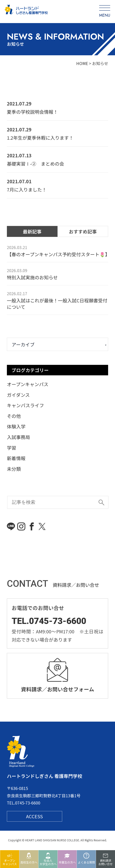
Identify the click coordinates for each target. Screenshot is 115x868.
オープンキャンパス (28, 384)
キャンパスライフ (25, 405)
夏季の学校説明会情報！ (32, 112)
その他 (14, 416)
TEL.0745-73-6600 (49, 621)
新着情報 (16, 458)
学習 (12, 448)
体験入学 (16, 426)
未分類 (14, 469)
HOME (82, 63)
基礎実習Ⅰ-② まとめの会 (35, 164)
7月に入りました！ (27, 189)
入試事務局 (18, 437)
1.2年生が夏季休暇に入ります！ (40, 138)
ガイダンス (18, 395)
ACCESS (34, 818)
